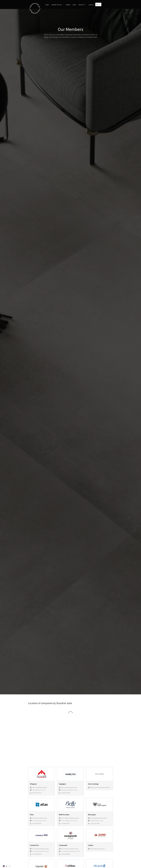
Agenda (68, 5)
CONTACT (91, 5)
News (74, 5)
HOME (47, 5)
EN (97, 4)
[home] (35, 9)
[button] (57, 5)
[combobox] (98, 4)
